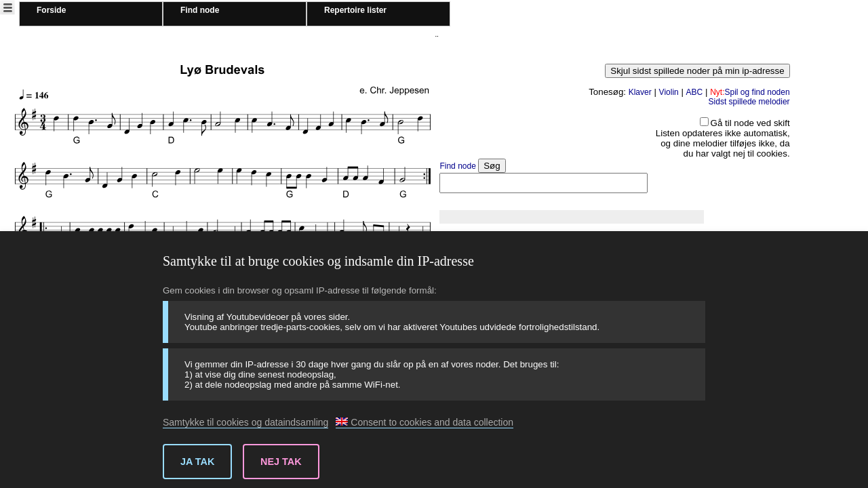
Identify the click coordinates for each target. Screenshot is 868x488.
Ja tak (197, 462)
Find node (200, 10)
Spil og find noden (750, 92)
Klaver (640, 92)
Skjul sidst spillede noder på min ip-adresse (697, 71)
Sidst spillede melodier (749, 102)
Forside (51, 10)
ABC (695, 92)
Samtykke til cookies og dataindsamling (245, 422)
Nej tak (281, 462)
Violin (669, 92)
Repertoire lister (355, 10)
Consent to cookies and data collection (425, 422)
